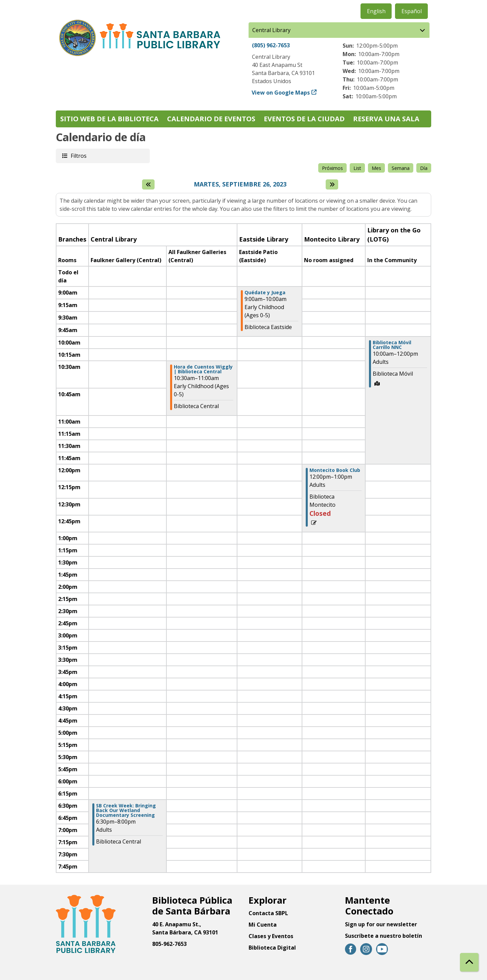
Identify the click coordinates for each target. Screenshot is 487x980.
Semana (401, 168)
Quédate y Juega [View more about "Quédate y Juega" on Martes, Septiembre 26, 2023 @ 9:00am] (265, 293)
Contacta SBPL (268, 913)
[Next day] (332, 184)
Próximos (332, 168)
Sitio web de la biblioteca (109, 119)
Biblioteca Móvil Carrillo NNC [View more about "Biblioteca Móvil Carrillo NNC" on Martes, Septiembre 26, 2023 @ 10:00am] (392, 345)
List (357, 168)
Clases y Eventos (271, 936)
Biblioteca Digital (272, 948)
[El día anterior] (148, 184)
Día (424, 168)
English (376, 11)
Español (412, 11)
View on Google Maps (281, 93)
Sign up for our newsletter (381, 924)
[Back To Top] (469, 962)
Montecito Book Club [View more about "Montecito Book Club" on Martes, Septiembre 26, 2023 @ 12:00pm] (335, 470)
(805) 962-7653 (271, 45)
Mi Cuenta (263, 925)
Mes (376, 168)
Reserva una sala (386, 119)
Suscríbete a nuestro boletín (384, 936)
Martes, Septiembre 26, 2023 (240, 184)
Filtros (78, 156)
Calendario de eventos (211, 119)
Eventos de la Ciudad (304, 119)
